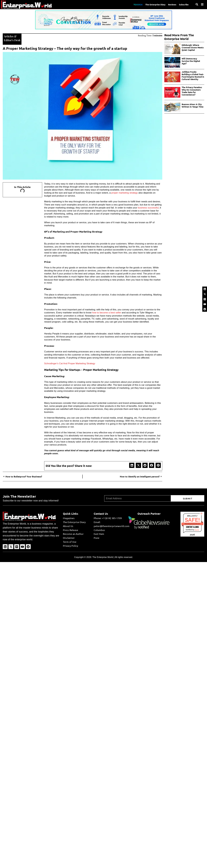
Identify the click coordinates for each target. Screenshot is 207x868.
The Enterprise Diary (155, 5)
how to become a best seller (107, 313)
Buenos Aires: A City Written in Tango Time (193, 105)
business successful (148, 208)
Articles (9, 36)
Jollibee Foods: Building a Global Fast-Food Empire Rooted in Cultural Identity (193, 76)
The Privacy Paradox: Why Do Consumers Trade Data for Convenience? (192, 91)
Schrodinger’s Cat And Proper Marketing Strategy (70, 363)
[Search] (197, 4)
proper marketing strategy (125, 193)
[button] (132, 465)
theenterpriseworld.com (192, 524)
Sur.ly (197, 530)
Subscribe (184, 5)
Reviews (172, 5)
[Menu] (202, 4)
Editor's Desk (12, 40)
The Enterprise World (103, 557)
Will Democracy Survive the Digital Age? (191, 61)
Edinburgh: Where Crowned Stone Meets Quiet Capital (193, 47)
